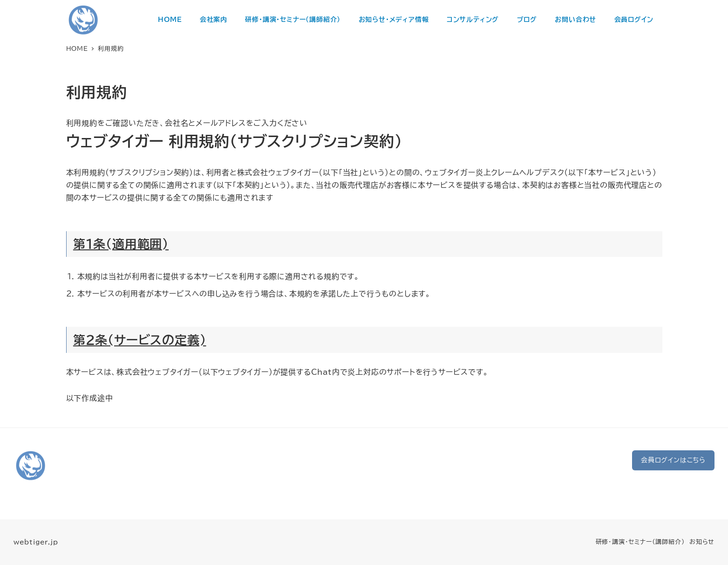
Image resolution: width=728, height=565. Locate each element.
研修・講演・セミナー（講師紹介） (640, 542)
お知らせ (702, 542)
